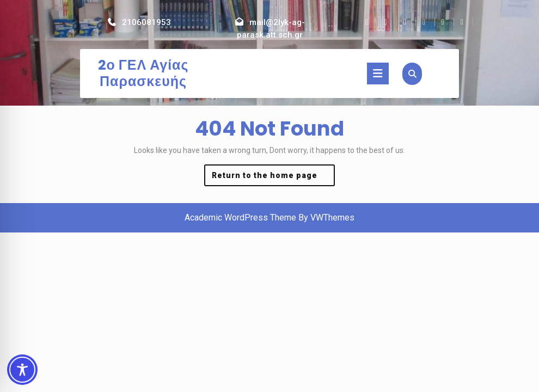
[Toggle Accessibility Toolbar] (22, 370)
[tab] (378, 73)
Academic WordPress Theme (240, 218)
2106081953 (146, 22)
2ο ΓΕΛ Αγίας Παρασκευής (143, 73)
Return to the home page (273, 178)
